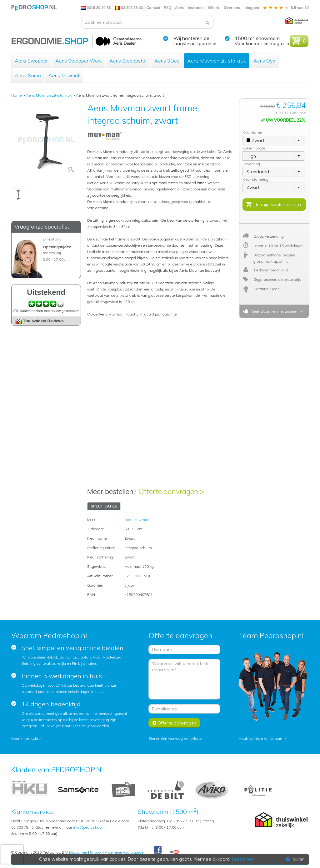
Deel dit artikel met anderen (274, 311)
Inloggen (251, 8)
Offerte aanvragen (174, 723)
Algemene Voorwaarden (125, 852)
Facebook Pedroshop (158, 850)
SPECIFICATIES (104, 506)
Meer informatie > (26, 738)
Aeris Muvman (137, 520)
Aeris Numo (28, 75)
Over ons (232, 8)
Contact (153, 8)
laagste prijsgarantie (195, 43)
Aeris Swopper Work (79, 61)
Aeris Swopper (31, 61)
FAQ (168, 8)
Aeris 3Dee (167, 61)
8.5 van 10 (286, 8)
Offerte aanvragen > (171, 491)
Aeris (180, 8)
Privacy (96, 852)
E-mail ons (52, 239)
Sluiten (295, 859)
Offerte (214, 8)
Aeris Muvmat (64, 75)
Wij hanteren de (191, 38)
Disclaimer (78, 852)
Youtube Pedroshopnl (174, 852)
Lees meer (243, 859)
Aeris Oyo (264, 61)
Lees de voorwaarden (91, 726)
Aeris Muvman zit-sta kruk (217, 61)
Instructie (196, 8)
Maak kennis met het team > (263, 738)
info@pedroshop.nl (89, 827)
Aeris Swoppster (128, 61)
